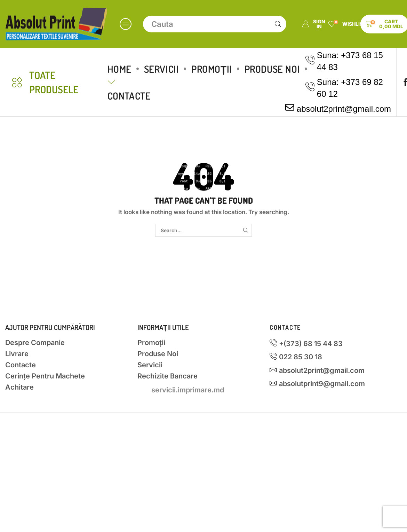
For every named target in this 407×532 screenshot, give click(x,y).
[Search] (278, 24)
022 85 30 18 (301, 357)
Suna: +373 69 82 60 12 (350, 88)
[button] (126, 24)
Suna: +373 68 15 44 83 (350, 61)
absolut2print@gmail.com (344, 109)
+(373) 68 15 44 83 (311, 344)
